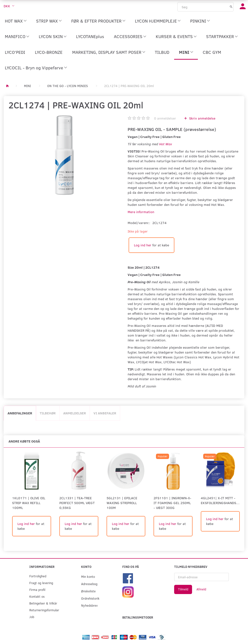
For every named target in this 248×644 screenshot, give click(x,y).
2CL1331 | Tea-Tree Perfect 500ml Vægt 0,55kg (77, 503)
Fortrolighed (38, 576)
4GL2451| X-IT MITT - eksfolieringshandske (220, 500)
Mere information (141, 212)
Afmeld (201, 589)
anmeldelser (165, 118)
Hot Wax (166, 144)
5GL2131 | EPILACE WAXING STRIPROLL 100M (122, 503)
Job (32, 617)
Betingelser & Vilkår (43, 603)
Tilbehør (48, 413)
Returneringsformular (44, 610)
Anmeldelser (75, 413)
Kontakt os (37, 596)
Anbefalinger (20, 413)
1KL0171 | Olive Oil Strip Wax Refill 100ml (29, 503)
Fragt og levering (41, 583)
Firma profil (37, 590)
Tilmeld (183, 589)
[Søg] (231, 7)
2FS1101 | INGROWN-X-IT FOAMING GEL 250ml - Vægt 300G (172, 503)
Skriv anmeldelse (202, 118)
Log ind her (143, 245)
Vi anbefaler (105, 413)
